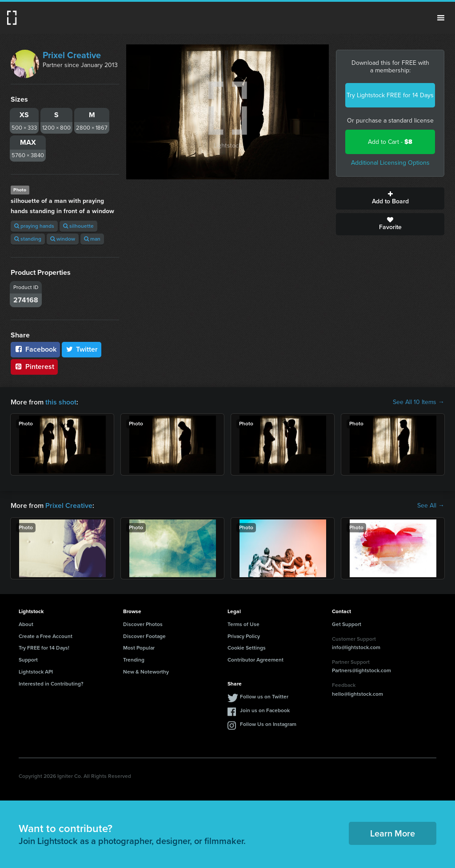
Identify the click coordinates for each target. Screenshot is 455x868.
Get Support (347, 624)
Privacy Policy (244, 636)
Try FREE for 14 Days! (44, 648)
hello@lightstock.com (357, 694)
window (63, 239)
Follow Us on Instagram (268, 724)
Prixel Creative (72, 55)
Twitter (82, 349)
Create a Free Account (46, 636)
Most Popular (139, 648)
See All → (431, 506)
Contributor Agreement (255, 660)
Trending (134, 660)
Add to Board (390, 198)
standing (28, 239)
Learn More (393, 833)
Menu (441, 18)
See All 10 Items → (419, 402)
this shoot (61, 402)
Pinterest (34, 367)
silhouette (78, 226)
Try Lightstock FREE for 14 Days (390, 95)
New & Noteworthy (146, 672)
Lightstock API (36, 672)
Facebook (35, 349)
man (92, 239)
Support (28, 660)
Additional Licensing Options (390, 163)
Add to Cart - (390, 142)
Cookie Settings (247, 648)
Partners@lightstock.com (361, 670)
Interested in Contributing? (51, 684)
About (26, 624)
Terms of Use (243, 624)
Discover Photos (143, 624)
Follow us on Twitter (264, 697)
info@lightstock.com (356, 647)
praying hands (34, 226)
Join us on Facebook (265, 710)
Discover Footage (144, 636)
